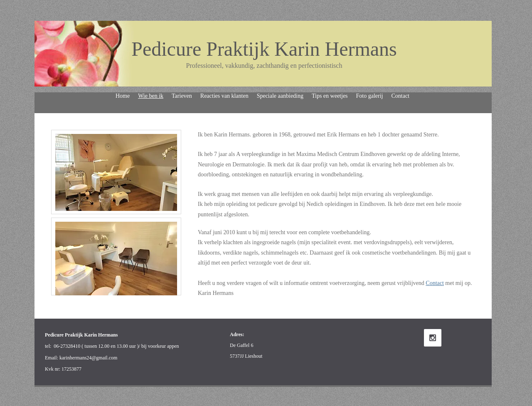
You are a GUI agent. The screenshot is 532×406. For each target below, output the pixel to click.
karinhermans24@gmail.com (88, 358)
